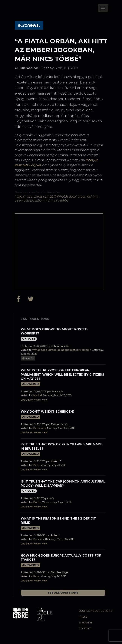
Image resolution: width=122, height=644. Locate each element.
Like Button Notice (31, 400)
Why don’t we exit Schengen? (48, 412)
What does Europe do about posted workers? (62, 350)
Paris (36, 465)
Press (83, 617)
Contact (85, 628)
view (45, 400)
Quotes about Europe (95, 611)
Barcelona (40, 428)
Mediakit (85, 622)
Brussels (38, 539)
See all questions (63, 593)
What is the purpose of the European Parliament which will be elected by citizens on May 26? (63, 375)
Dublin (37, 502)
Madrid (38, 395)
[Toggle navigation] (103, 8)
